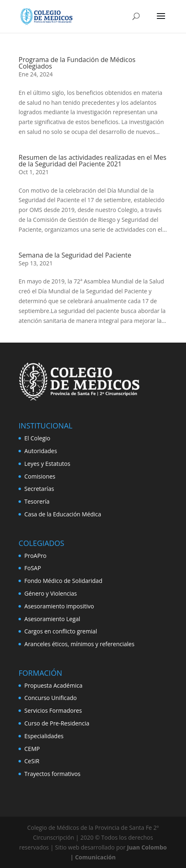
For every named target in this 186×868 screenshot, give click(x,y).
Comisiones (40, 476)
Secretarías (39, 489)
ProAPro (35, 556)
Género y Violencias (51, 593)
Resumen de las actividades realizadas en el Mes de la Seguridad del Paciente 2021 (92, 161)
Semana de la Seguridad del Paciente (75, 255)
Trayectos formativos (52, 774)
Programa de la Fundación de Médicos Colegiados (77, 63)
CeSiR (32, 761)
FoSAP (33, 568)
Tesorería (37, 501)
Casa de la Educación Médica (63, 514)
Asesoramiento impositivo (59, 606)
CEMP (32, 749)
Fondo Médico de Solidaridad (63, 581)
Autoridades (41, 451)
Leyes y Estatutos (47, 464)
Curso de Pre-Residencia (57, 723)
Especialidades (44, 736)
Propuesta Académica (53, 685)
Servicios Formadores (53, 710)
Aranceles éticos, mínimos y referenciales (79, 644)
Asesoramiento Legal (52, 619)
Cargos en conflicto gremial (61, 631)
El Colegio (37, 438)
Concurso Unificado (51, 698)
